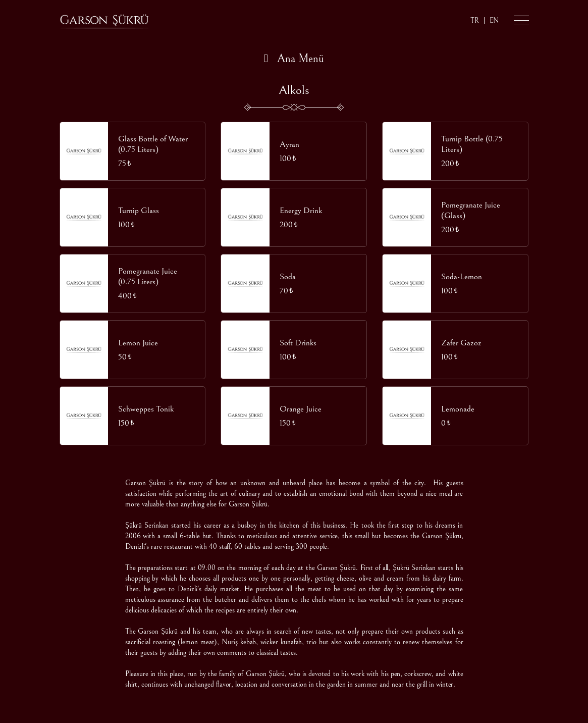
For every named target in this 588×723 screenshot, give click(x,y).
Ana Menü (294, 59)
